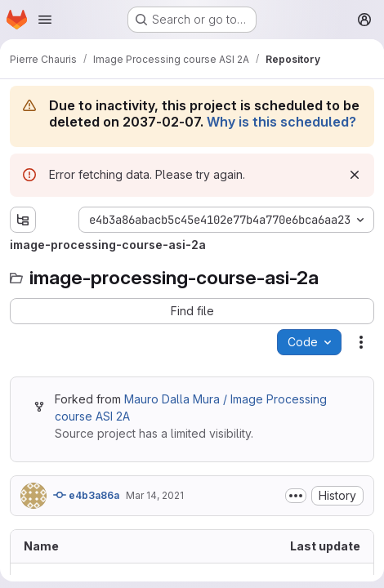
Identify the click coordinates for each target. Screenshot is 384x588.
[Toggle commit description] (296, 496)
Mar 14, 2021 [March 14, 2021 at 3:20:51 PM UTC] (155, 495)
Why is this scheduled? (281, 122)
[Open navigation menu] (45, 20)
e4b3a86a (86, 495)
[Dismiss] (355, 175)
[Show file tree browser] (23, 220)
